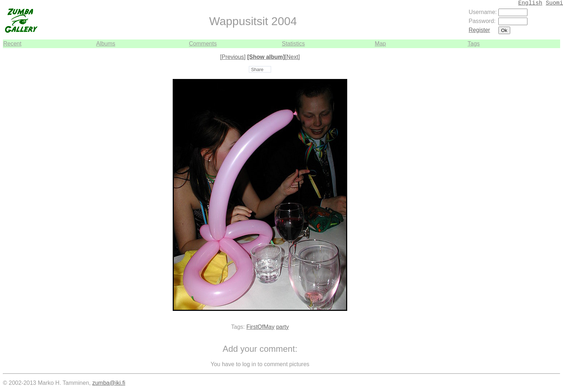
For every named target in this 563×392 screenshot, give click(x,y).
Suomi (554, 3)
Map (380, 44)
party (283, 327)
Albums (106, 44)
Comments (203, 44)
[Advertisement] (539, 156)
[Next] (292, 57)
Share (257, 69)
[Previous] (233, 57)
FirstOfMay (260, 327)
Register (479, 30)
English (530, 3)
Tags (474, 44)
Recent (12, 44)
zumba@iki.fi (109, 383)
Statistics (293, 44)
